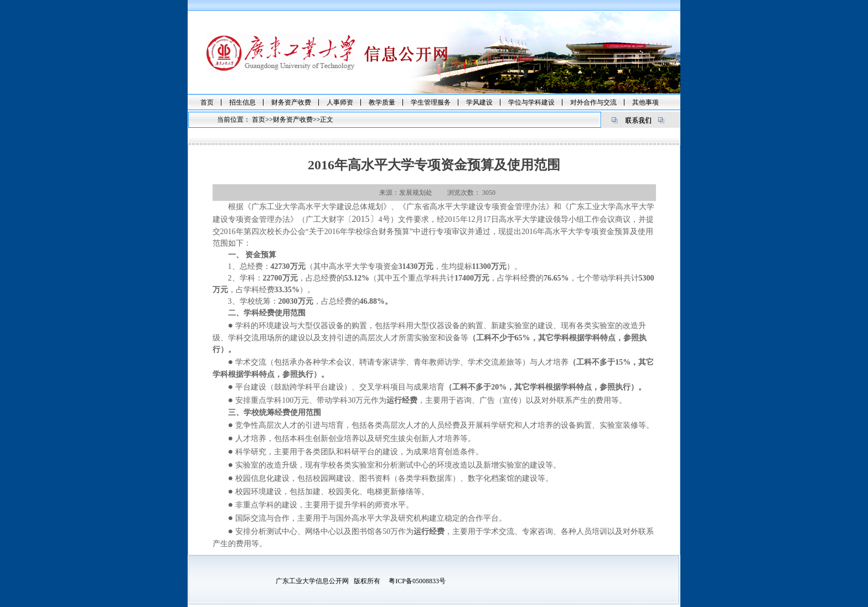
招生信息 (242, 102)
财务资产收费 (291, 102)
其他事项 (645, 102)
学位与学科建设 (531, 102)
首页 (207, 102)
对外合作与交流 (593, 102)
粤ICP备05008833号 (417, 581)
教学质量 (382, 102)
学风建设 (479, 102)
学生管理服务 (431, 102)
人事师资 (340, 102)
